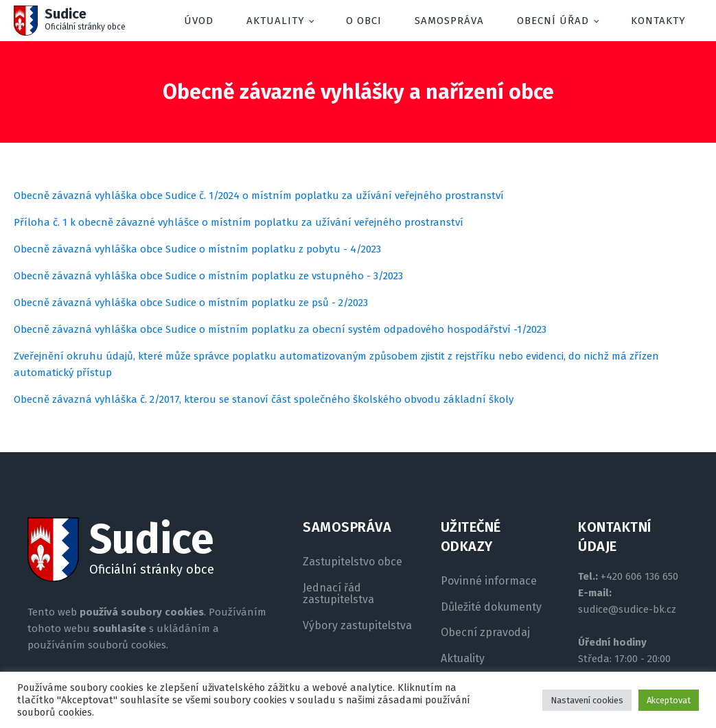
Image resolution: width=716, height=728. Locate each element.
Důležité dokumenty (491, 607)
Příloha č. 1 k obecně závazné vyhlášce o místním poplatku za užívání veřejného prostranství (239, 222)
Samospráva (449, 21)
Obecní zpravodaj (485, 633)
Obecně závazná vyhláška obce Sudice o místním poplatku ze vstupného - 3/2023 (208, 276)
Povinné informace (489, 581)
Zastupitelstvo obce (353, 562)
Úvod (199, 21)
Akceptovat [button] (669, 700)
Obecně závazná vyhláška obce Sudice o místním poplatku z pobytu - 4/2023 (197, 249)
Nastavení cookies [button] (587, 700)
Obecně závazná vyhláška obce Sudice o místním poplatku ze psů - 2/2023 (191, 303)
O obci (364, 21)
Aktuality (276, 21)
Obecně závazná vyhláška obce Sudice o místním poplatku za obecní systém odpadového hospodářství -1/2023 (280, 329)
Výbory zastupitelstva (357, 626)
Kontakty (658, 21)
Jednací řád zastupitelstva (338, 594)
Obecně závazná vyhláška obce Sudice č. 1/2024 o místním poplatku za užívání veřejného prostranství (259, 196)
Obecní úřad (553, 21)
